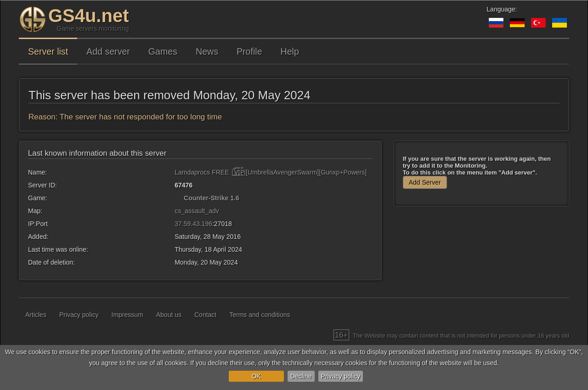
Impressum (127, 315)
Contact (205, 315)
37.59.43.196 (193, 224)
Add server (108, 51)
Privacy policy (341, 376)
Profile (249, 51)
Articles (36, 315)
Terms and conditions (260, 315)
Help (290, 51)
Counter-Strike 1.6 (212, 198)
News (207, 51)
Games (163, 51)
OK (256, 376)
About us (169, 315)
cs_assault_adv (197, 211)
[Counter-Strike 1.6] (178, 198)
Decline (301, 376)
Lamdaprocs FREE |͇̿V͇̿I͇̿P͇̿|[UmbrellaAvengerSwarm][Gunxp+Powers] (271, 172)
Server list (48, 51)
